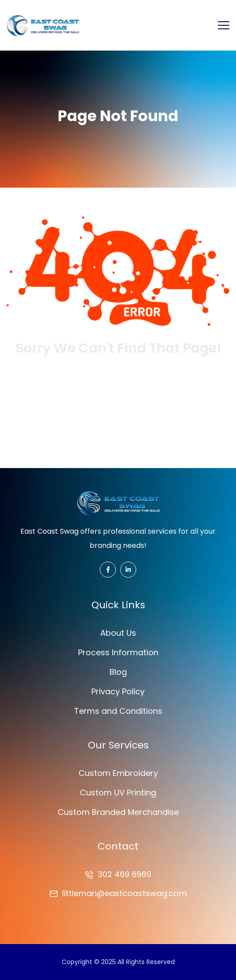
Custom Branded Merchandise (118, 812)
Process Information (118, 652)
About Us (118, 633)
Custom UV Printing (118, 793)
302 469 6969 (124, 874)
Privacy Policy (118, 691)
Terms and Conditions (118, 711)
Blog (118, 672)
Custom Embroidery (118, 773)
